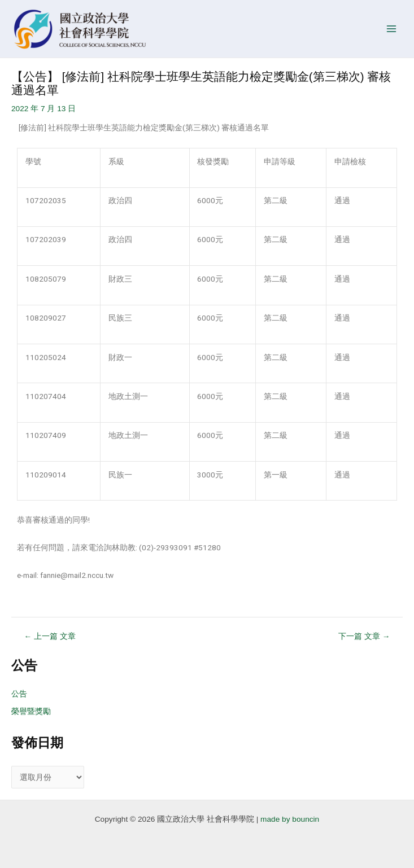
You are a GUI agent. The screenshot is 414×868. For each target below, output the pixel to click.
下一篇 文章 (364, 637)
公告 (19, 694)
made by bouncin (290, 819)
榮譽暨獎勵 (31, 711)
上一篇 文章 (50, 637)
